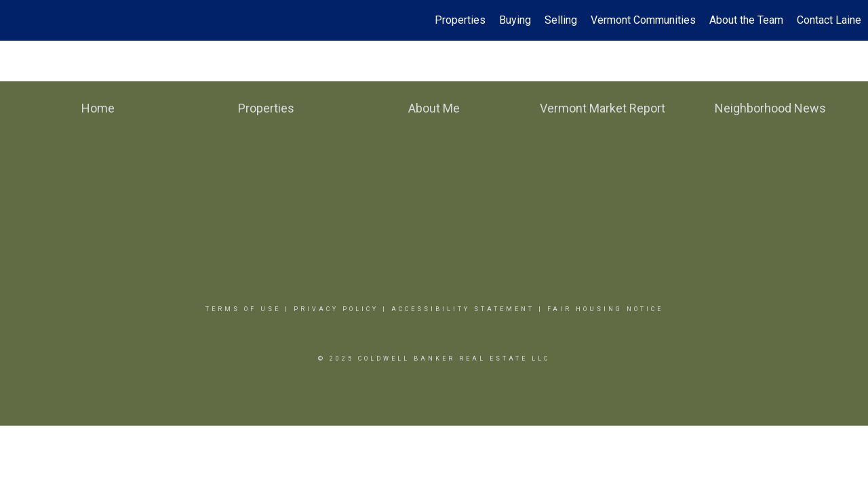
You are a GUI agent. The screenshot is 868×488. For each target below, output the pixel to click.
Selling (561, 20)
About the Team (746, 20)
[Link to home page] (17, 20)
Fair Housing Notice (605, 309)
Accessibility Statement (463, 309)
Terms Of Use (243, 309)
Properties (460, 20)
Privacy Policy (336, 309)
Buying (515, 20)
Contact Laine (829, 20)
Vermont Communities (643, 20)
